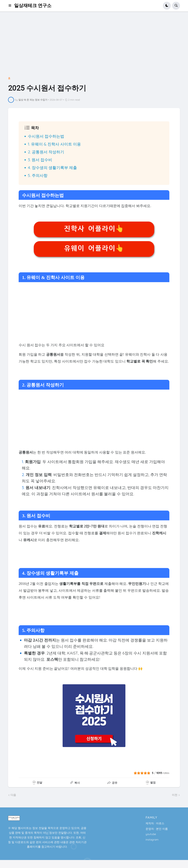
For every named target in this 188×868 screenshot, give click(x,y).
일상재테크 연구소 (33, 6)
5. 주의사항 (38, 175)
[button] (11, 6)
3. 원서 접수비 (40, 160)
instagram (152, 840)
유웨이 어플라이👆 (94, 248)
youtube (151, 834)
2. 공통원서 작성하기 (46, 152)
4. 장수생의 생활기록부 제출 (52, 168)
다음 (13, 795)
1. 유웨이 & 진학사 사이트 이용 (54, 144)
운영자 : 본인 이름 (157, 829)
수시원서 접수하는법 (46, 136)
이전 (175, 795)
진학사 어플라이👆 (94, 229)
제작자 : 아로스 (155, 823)
